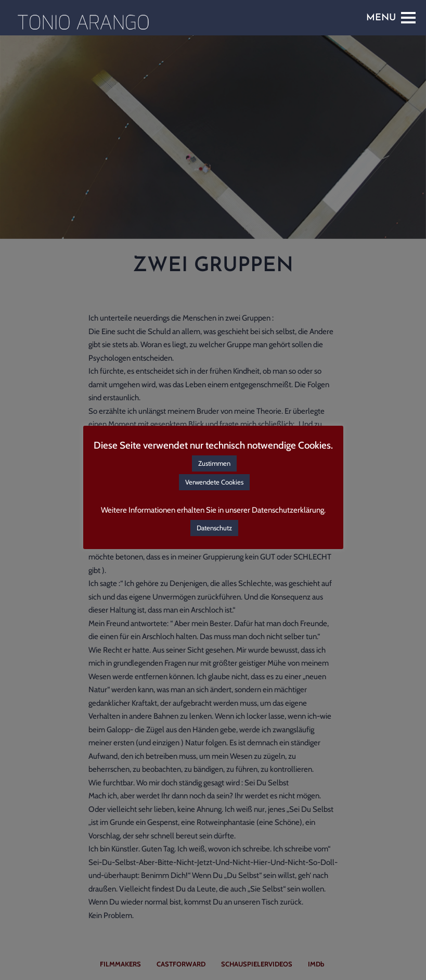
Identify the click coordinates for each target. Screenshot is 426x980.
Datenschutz (214, 528)
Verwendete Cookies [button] (214, 482)
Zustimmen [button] (214, 463)
